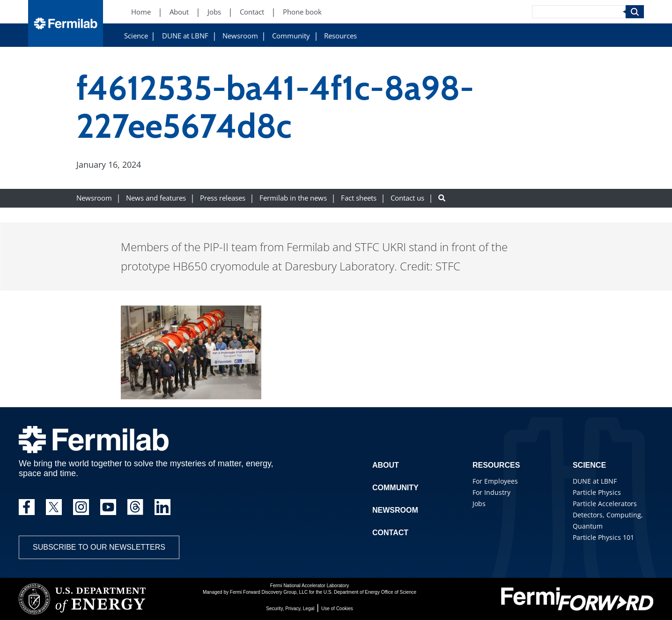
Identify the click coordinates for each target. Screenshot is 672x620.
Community (291, 36)
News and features (156, 198)
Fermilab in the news (293, 198)
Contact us (407, 198)
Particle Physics (597, 492)
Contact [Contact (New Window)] (252, 12)
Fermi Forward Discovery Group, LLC (269, 592)
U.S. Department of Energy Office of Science (370, 592)
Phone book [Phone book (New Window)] (302, 12)
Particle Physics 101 (603, 537)
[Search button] (442, 198)
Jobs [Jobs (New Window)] (214, 12)
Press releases (223, 198)
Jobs (479, 504)
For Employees (495, 481)
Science (136, 36)
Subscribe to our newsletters (99, 547)
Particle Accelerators (605, 504)
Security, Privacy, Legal (290, 609)
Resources (340, 36)
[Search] (579, 12)
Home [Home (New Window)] (141, 12)
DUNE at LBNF (185, 36)
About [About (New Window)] (179, 12)
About (386, 465)
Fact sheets (359, 198)
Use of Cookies (337, 609)
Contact (390, 533)
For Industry (491, 492)
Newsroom (240, 36)
